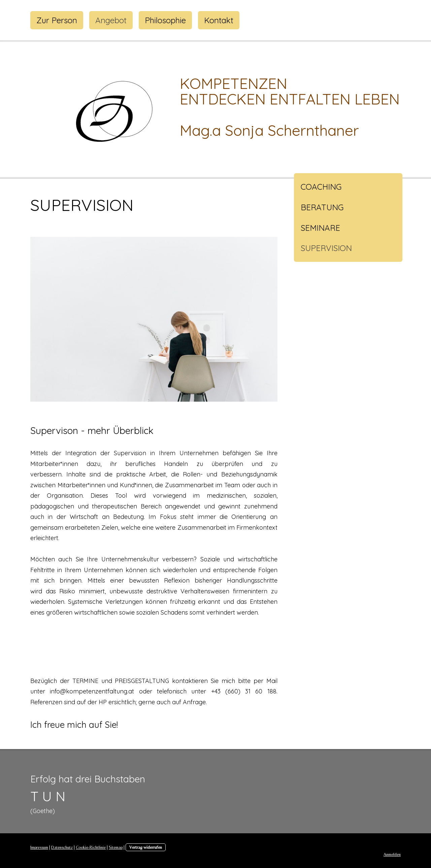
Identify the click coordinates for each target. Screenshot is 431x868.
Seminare (320, 228)
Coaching (321, 187)
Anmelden (392, 854)
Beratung (322, 207)
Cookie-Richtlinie (91, 847)
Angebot (111, 20)
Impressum (39, 847)
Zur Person (57, 20)
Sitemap (116, 847)
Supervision (326, 248)
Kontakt (219, 20)
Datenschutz (62, 847)
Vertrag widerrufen (146, 847)
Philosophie (165, 20)
